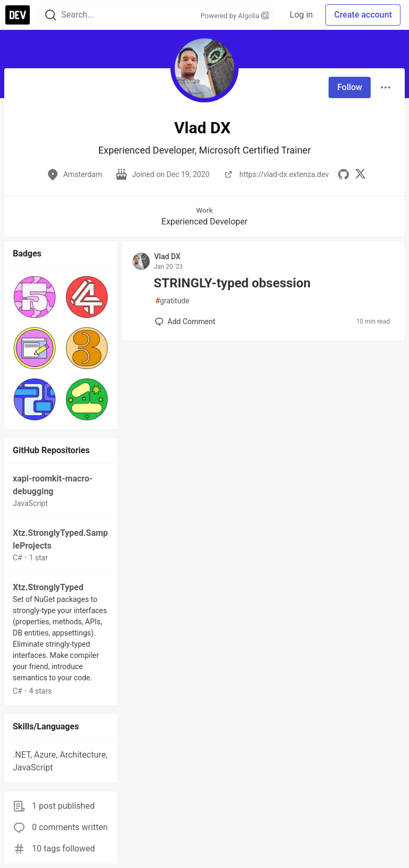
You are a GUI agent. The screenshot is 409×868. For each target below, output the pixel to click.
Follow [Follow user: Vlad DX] (350, 87)
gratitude (173, 301)
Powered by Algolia (235, 16)
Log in (301, 15)
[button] (35, 297)
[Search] (51, 15)
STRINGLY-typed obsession (232, 283)
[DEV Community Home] (18, 15)
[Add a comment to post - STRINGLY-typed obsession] (185, 322)
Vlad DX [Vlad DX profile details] (167, 256)
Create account (363, 15)
